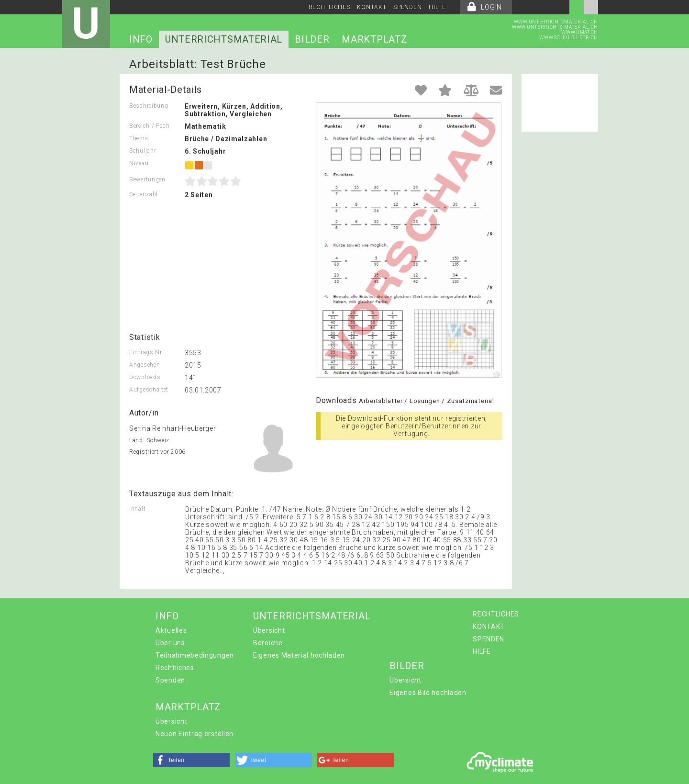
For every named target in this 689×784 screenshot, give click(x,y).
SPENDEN (407, 7)
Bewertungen (147, 179)
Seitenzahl (144, 194)
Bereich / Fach (150, 126)
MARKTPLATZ (374, 39)
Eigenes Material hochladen (299, 655)
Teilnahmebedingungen (195, 655)
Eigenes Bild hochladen (428, 693)
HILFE (437, 7)
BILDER (312, 39)
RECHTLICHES (329, 7)
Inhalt (137, 509)
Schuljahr (143, 151)
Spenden (170, 680)
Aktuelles (171, 630)
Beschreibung (149, 106)
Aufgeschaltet (149, 390)
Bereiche (268, 643)
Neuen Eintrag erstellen (194, 734)
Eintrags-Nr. (146, 352)
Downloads (145, 377)
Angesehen (144, 365)
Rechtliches (175, 668)
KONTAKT (372, 7)
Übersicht (269, 630)
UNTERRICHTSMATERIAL (224, 39)
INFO (141, 39)
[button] (191, 760)
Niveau (139, 163)
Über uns (170, 643)
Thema (139, 138)
